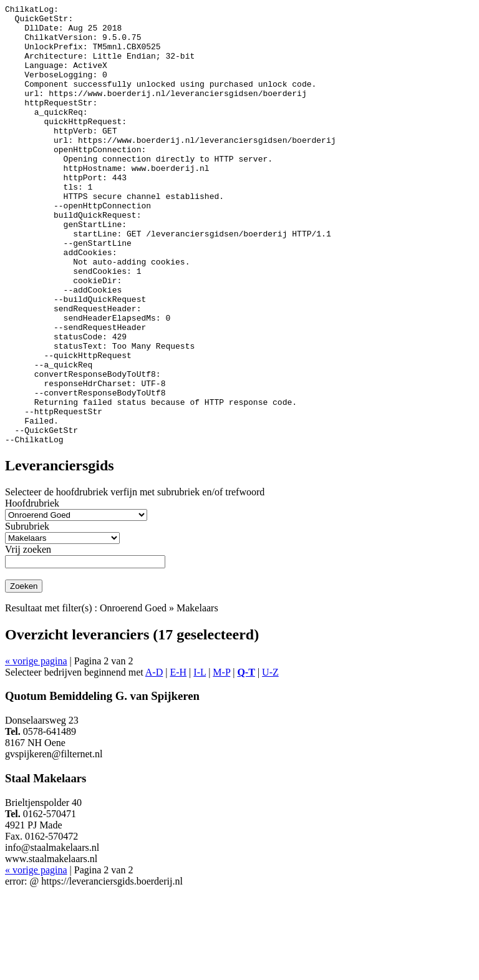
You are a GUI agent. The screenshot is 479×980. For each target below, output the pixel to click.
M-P (221, 760)
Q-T (246, 760)
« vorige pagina (36, 749)
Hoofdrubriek (32, 591)
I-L (200, 760)
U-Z (270, 760)
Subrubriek (27, 614)
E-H (178, 760)
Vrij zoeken (28, 637)
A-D (154, 760)
